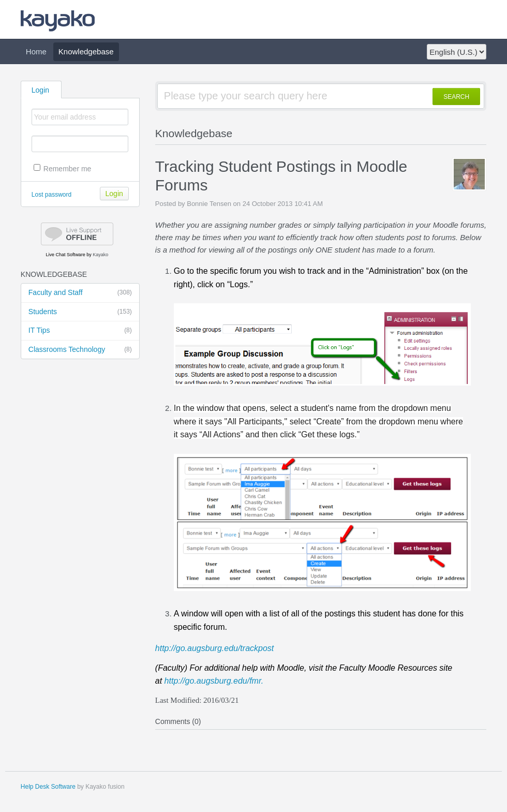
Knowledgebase (86, 51)
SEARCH (456, 97)
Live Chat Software (66, 255)
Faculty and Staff (80, 293)
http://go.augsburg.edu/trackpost (214, 648)
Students (80, 312)
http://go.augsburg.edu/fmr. (214, 681)
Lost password (51, 195)
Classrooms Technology (80, 350)
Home (36, 51)
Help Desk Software (48, 787)
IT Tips (80, 331)
